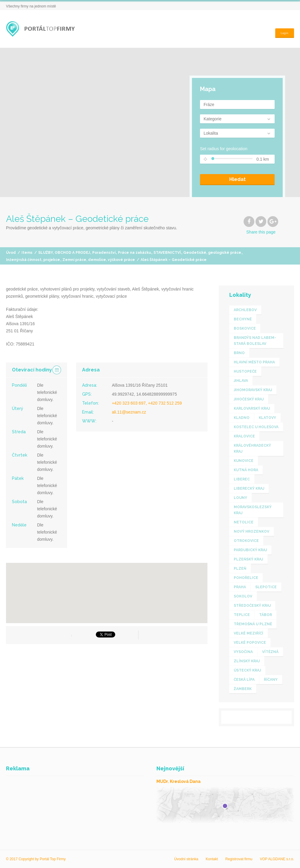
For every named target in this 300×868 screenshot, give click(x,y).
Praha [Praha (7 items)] (240, 587)
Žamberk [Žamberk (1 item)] (243, 689)
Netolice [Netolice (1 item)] (244, 522)
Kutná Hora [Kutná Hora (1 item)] (246, 470)
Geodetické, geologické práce (212, 253)
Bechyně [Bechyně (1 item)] (243, 319)
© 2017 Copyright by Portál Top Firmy (36, 859)
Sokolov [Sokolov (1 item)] (243, 596)
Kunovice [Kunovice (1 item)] (244, 461)
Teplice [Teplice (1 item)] (242, 615)
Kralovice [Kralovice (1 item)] (244, 436)
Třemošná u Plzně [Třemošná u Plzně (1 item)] (253, 624)
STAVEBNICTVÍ (167, 253)
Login (283, 29)
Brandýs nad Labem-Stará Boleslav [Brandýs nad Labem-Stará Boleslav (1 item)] (255, 341)
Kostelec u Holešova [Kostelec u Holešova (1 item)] (256, 427)
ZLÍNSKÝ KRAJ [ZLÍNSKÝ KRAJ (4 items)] (247, 661)
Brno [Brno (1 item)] (239, 353)
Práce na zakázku (134, 253)
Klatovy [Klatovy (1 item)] (267, 418)
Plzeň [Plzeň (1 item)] (240, 569)
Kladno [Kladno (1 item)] (242, 418)
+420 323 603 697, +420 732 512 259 (147, 403)
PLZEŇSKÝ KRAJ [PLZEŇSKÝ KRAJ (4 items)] (248, 559)
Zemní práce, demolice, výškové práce (99, 260)
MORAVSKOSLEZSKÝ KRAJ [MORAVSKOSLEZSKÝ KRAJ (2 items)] (253, 510)
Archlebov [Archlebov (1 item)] (245, 310)
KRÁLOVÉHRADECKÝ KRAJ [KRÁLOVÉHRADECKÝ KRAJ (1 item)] (252, 448)
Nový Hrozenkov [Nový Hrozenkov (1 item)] (251, 531)
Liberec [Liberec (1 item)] (242, 479)
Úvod (11, 253)
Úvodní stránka (186, 859)
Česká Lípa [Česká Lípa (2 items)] (244, 680)
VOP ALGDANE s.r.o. (277, 859)
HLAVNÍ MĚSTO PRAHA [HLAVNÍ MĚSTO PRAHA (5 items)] (254, 362)
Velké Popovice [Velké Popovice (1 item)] (250, 643)
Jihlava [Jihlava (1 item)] (241, 381)
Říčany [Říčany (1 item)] (271, 680)
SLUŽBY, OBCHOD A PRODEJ (64, 253)
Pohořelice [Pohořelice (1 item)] (246, 578)
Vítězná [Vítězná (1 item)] (270, 652)
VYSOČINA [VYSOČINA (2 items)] (243, 652)
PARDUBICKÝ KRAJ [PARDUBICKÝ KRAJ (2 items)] (250, 550)
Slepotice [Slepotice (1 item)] (266, 587)
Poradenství (104, 253)
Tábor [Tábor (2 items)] (266, 615)
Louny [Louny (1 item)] (240, 498)
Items (27, 253)
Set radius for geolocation (224, 149)
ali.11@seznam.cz (129, 412)
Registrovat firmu (239, 859)
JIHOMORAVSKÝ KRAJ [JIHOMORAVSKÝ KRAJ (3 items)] (253, 390)
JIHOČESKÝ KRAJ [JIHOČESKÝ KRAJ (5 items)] (249, 399)
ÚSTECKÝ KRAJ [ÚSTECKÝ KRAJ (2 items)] (247, 670)
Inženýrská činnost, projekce (33, 260)
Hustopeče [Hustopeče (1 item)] (245, 371)
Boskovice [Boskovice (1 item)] (245, 328)
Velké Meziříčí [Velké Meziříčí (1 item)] (249, 633)
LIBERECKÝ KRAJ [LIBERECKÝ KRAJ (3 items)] (249, 488)
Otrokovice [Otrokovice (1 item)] (246, 541)
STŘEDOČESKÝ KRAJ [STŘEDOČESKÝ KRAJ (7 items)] (252, 606)
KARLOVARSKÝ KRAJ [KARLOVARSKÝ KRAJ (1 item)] (252, 408)
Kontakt (212, 859)
